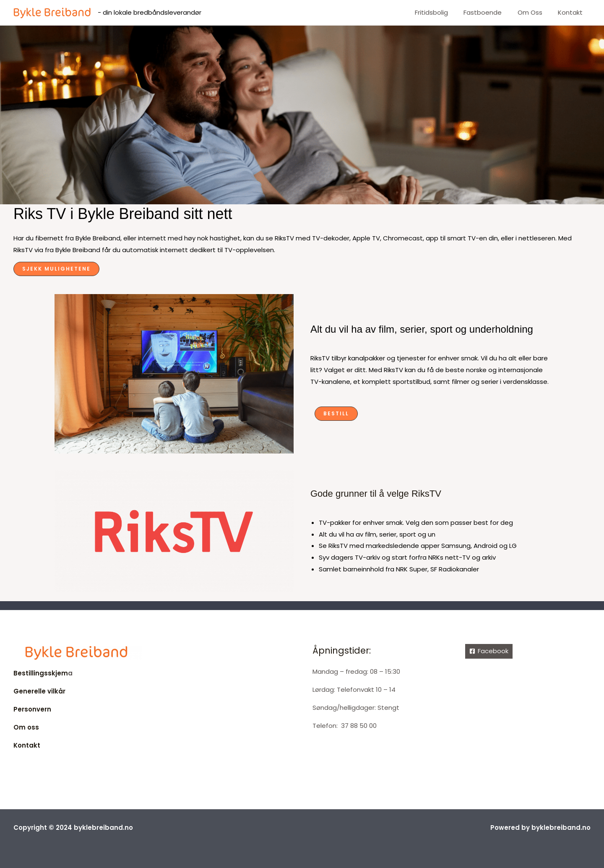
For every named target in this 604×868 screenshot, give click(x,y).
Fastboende (491, 12)
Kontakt (572, 12)
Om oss (535, 12)
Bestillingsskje (37, 673)
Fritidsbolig (442, 12)
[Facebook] (489, 651)
